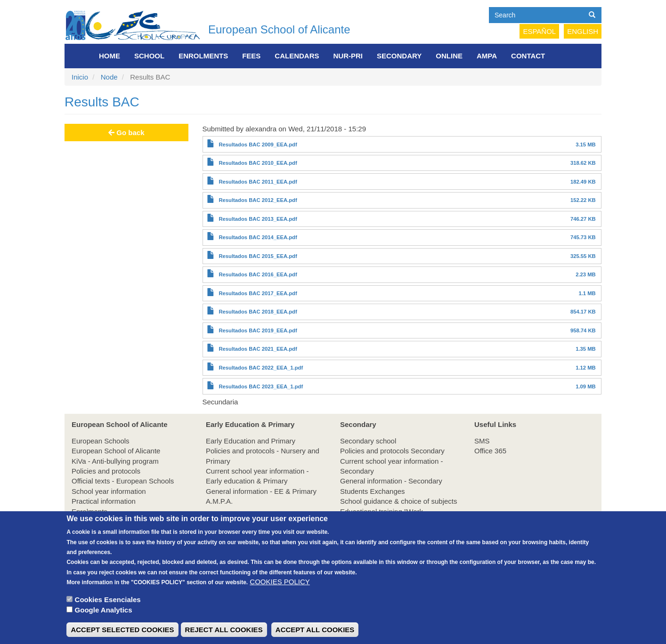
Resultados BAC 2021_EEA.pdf (258, 349)
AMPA (487, 56)
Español (539, 31)
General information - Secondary (391, 481)
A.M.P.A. (219, 501)
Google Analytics (104, 613)
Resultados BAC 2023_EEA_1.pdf (261, 386)
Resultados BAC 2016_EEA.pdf (258, 274)
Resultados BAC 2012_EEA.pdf (258, 200)
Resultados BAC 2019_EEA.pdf (258, 330)
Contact (528, 56)
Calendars (297, 56)
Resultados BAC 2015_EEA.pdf (258, 256)
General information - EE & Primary (261, 491)
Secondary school (368, 441)
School (149, 56)
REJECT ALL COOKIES (224, 632)
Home (110, 56)
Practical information (104, 501)
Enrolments (203, 56)
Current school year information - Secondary (391, 466)
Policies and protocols (106, 471)
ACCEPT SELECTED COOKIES (122, 632)
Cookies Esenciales (108, 602)
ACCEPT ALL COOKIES (315, 632)
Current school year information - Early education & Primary (257, 476)
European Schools (101, 441)
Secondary (399, 56)
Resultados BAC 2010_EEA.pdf (258, 163)
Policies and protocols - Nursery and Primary (263, 456)
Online (449, 56)
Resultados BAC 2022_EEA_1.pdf (261, 368)
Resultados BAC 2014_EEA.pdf (258, 237)
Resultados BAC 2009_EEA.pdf (258, 145)
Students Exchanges (373, 491)
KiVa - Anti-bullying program (115, 461)
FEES (251, 56)
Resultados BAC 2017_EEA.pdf (258, 293)
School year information (109, 491)
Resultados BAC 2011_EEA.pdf (258, 182)
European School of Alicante (279, 29)
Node (109, 77)
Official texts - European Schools (123, 481)
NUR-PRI (348, 56)
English (583, 31)
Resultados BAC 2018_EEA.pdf (258, 312)
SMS (482, 441)
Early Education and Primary (251, 441)
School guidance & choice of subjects (399, 501)
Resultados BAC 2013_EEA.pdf (258, 219)
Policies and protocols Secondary (392, 451)
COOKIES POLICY (280, 585)
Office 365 (490, 451)
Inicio (80, 77)
